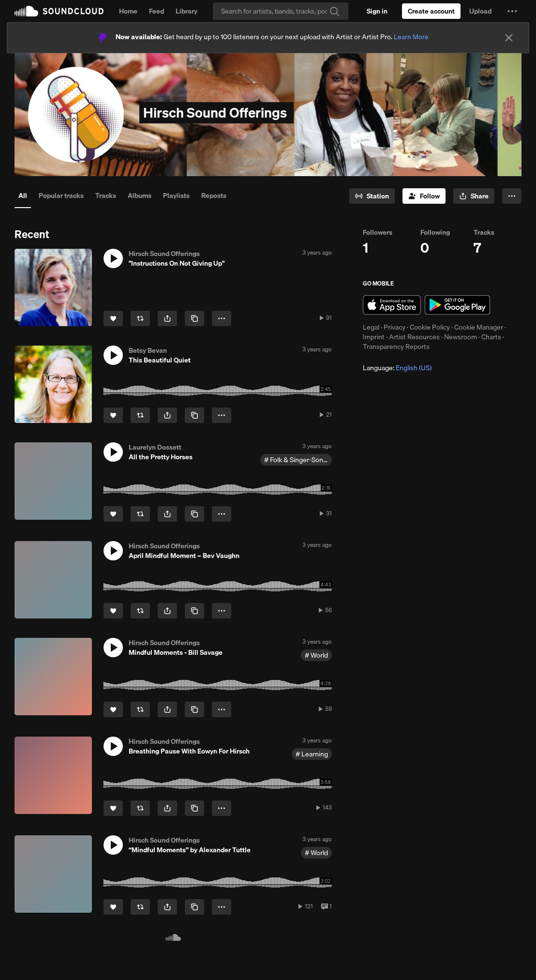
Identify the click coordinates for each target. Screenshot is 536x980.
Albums (140, 196)
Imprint (374, 337)
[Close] (509, 38)
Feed (156, 11)
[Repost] (140, 318)
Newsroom (461, 337)
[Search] (281, 11)
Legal (371, 327)
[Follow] (424, 196)
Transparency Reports (396, 347)
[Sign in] (377, 11)
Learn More (411, 37)
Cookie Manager (479, 327)
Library (186, 11)
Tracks (106, 196)
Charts (491, 337)
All (23, 196)
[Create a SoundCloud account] (431, 11)
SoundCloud (59, 11)
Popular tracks (61, 196)
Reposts (214, 196)
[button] (512, 11)
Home (128, 11)
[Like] (113, 318)
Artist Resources (414, 337)
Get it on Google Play (457, 305)
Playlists (176, 196)
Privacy (395, 327)
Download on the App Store (392, 305)
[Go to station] (372, 196)
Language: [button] (397, 368)
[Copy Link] (194, 318)
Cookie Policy (430, 327)
